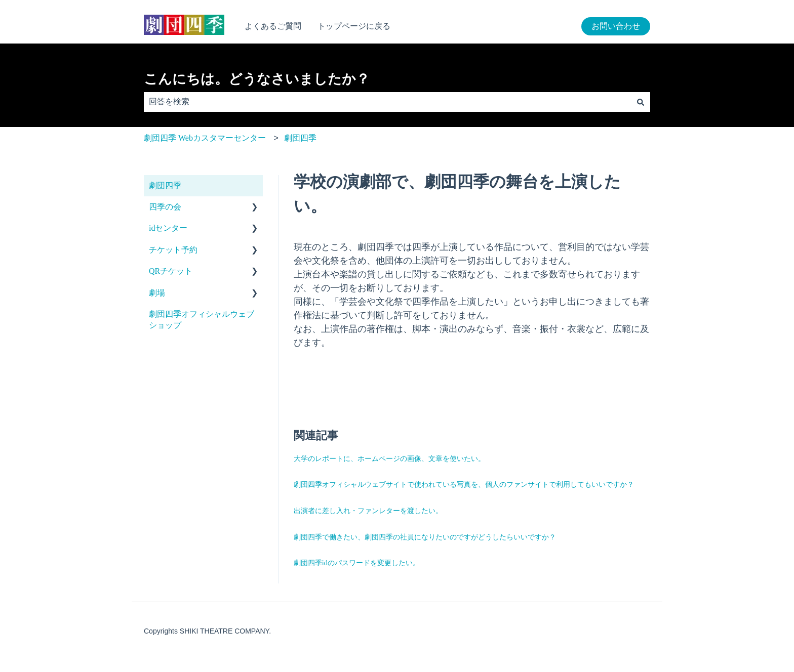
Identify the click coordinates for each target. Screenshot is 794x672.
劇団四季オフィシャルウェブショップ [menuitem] (202, 320)
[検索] (641, 102)
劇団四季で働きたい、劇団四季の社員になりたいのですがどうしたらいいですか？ (425, 537)
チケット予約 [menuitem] (173, 250)
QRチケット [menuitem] (171, 271)
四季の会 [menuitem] (165, 207)
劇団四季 (300, 138)
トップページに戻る (354, 26)
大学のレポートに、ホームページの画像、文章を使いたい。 (389, 459)
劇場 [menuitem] (157, 293)
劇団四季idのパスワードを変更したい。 (357, 563)
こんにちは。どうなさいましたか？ (257, 79)
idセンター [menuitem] (168, 228)
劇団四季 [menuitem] (165, 185)
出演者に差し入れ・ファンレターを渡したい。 (368, 511)
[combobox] (387, 102)
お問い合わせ (616, 26)
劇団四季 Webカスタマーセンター (205, 138)
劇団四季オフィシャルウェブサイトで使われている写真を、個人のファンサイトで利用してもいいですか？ (464, 485)
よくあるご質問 (273, 26)
